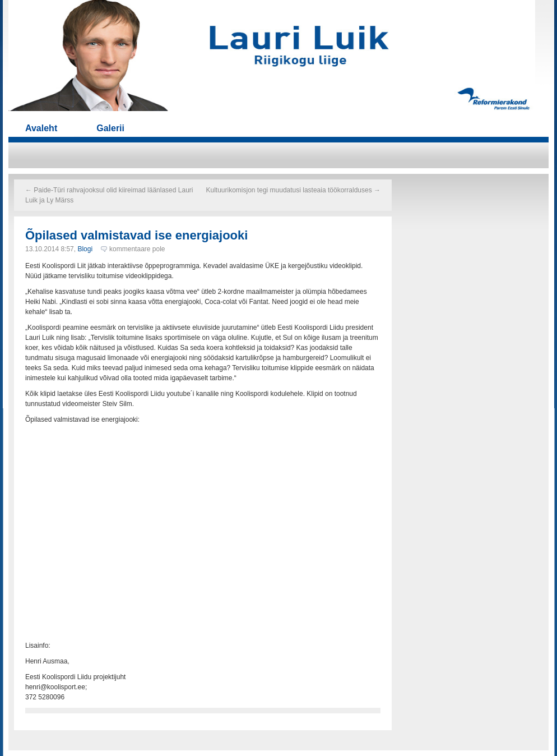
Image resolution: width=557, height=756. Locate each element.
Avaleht (41, 128)
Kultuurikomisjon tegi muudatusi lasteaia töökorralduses (294, 190)
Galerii (110, 128)
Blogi (85, 249)
